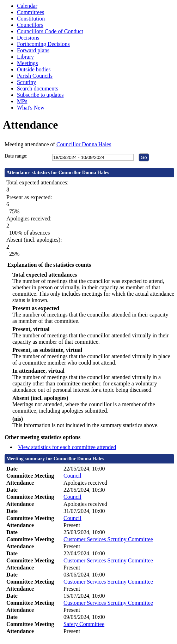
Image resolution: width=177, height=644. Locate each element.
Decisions (28, 38)
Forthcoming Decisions (43, 44)
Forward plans (33, 50)
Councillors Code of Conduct (50, 31)
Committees (30, 12)
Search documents (38, 88)
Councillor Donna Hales (84, 144)
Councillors (30, 25)
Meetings (28, 63)
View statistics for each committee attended (67, 447)
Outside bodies (34, 69)
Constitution (31, 19)
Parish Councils (35, 76)
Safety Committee (84, 624)
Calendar (27, 6)
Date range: (16, 156)
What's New (31, 108)
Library (25, 57)
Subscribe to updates (40, 95)
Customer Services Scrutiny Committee (108, 539)
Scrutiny (26, 82)
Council (72, 476)
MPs (22, 101)
